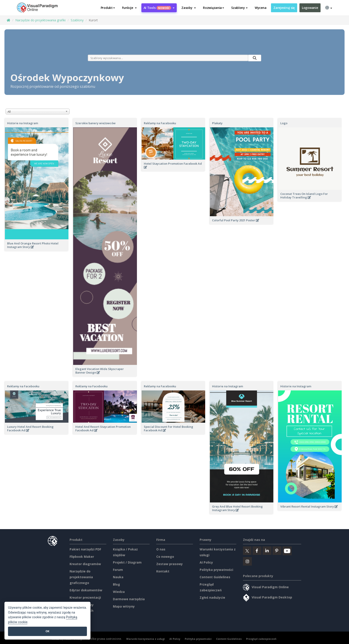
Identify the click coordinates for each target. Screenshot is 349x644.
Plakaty (217, 123)
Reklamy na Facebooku (160, 123)
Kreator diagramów (85, 564)
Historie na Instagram (23, 123)
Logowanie (310, 8)
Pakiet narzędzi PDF (85, 549)
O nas (161, 549)
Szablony (77, 20)
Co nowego (165, 557)
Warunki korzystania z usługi (146, 639)
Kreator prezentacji (85, 597)
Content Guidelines (215, 577)
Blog (116, 584)
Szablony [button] (239, 8)
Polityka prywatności (216, 570)
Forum (118, 570)
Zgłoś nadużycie (212, 597)
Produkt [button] (108, 8)
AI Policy (206, 562)
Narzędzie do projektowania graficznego (81, 577)
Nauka (118, 577)
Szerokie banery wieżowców (95, 123)
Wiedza (119, 592)
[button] (129, 8)
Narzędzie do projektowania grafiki (40, 20)
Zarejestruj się (284, 8)
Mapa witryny (124, 606)
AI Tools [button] (159, 8)
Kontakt (163, 571)
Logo (284, 123)
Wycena (261, 8)
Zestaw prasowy (169, 564)
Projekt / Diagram (127, 562)
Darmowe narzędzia (129, 599)
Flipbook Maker (82, 557)
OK (47, 631)
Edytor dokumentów (86, 590)
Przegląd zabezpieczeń (261, 639)
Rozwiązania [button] (214, 8)
